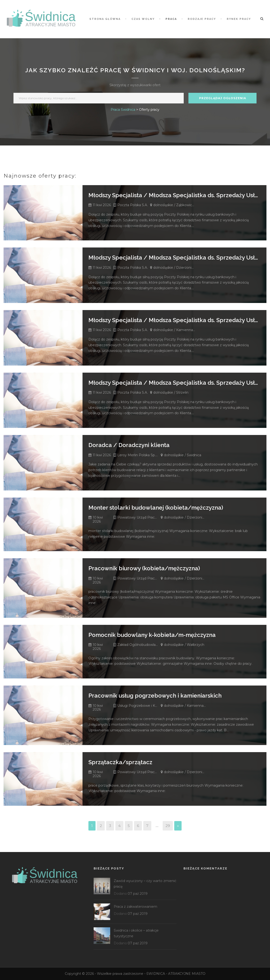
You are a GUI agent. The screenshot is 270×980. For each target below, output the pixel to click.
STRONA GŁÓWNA (105, 19)
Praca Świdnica (123, 110)
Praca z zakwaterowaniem (135, 907)
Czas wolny (143, 19)
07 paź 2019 (138, 894)
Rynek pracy (239, 19)
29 (168, 826)
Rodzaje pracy (202, 19)
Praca (171, 19)
